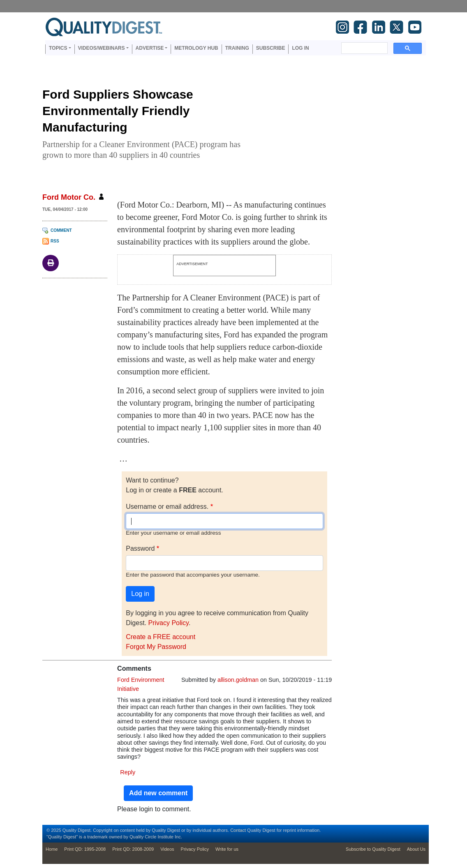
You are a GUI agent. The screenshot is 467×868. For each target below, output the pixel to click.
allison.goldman (238, 680)
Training (237, 48)
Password (140, 548)
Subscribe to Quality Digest (373, 849)
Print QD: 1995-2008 (85, 849)
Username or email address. (167, 507)
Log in (300, 48)
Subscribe (271, 48)
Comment (61, 230)
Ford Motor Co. (69, 197)
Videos (167, 849)
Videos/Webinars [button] (102, 48)
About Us (416, 849)
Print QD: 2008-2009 (133, 849)
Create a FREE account (161, 637)
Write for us (227, 849)
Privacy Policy (168, 623)
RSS (55, 241)
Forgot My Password (156, 647)
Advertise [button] (150, 48)
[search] (364, 48)
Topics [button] (58, 48)
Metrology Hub (196, 48)
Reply (128, 772)
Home (52, 849)
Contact (238, 830)
